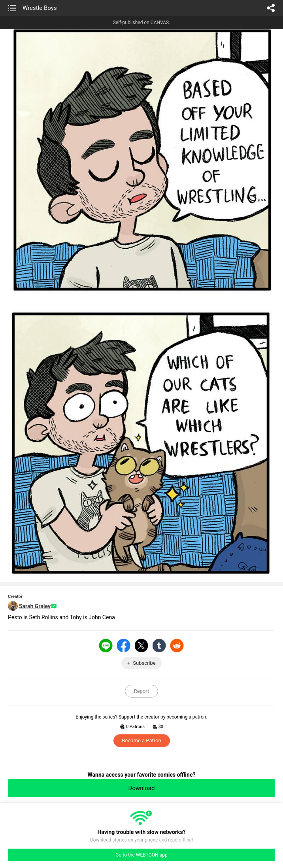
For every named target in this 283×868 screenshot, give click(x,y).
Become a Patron (141, 740)
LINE (106, 645)
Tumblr (159, 645)
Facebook (124, 645)
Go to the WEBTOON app (141, 855)
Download (142, 788)
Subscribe (144, 663)
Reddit (177, 645)
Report (142, 691)
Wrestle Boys (40, 8)
